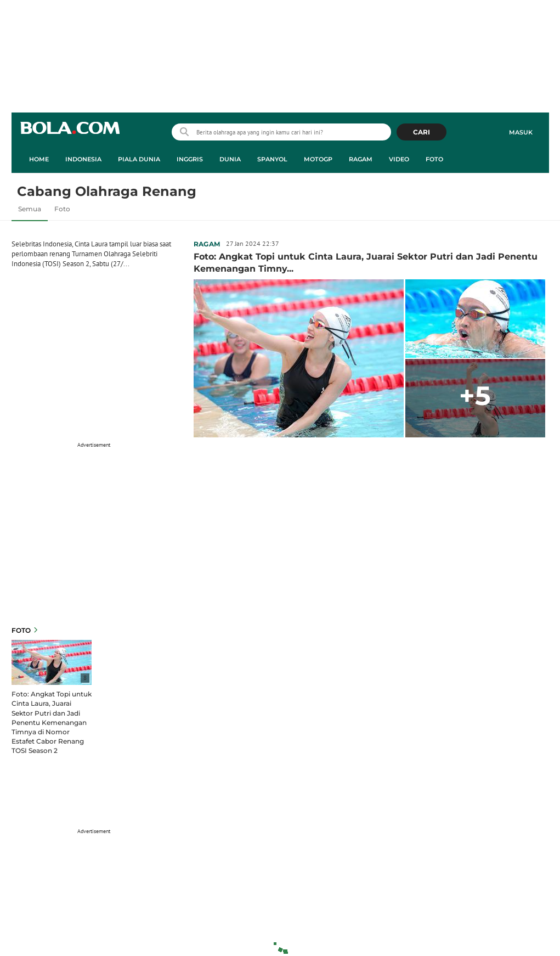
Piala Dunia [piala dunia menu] (139, 159)
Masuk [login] (521, 132)
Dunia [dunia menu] (230, 159)
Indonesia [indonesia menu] (83, 159)
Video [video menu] (399, 159)
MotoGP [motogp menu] (318, 159)
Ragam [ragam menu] (361, 159)
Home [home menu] (39, 159)
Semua (30, 209)
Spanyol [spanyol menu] (272, 159)
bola (70, 133)
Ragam (207, 244)
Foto (62, 209)
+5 (475, 396)
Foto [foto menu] (434, 159)
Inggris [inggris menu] (190, 159)
